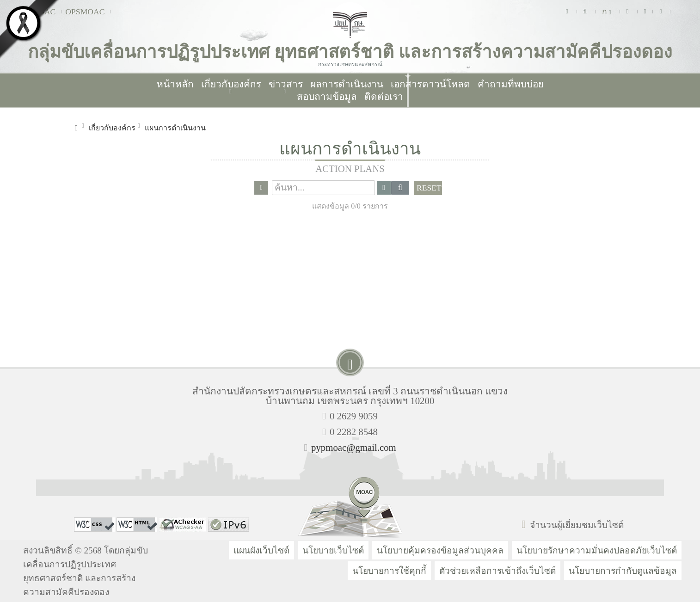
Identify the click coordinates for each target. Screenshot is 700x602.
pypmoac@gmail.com (354, 447)
